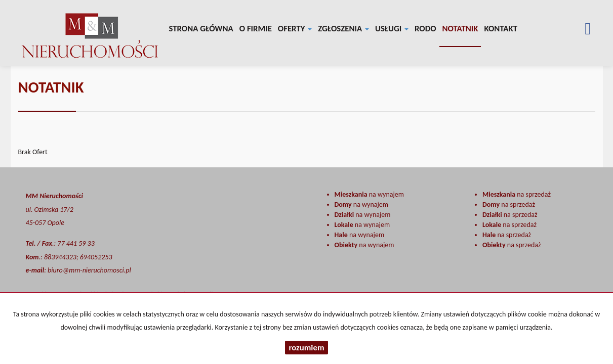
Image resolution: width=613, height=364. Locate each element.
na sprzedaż (517, 194)
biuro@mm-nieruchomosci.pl (89, 270)
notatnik (460, 29)
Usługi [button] (392, 29)
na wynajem (369, 194)
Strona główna (201, 29)
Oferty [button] (295, 29)
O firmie (256, 29)
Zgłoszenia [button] (343, 29)
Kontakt (501, 29)
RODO (425, 29)
